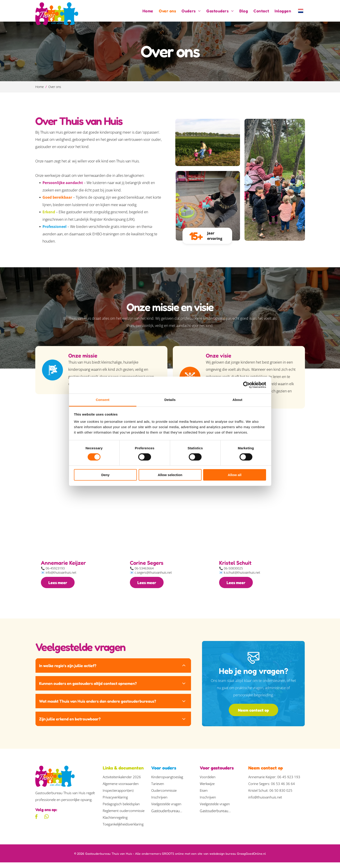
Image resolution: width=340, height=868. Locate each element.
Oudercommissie (164, 796)
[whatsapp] (47, 823)
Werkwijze (207, 789)
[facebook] (36, 823)
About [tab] (238, 402)
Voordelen (208, 783)
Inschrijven (159, 803)
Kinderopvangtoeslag (167, 783)
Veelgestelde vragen (166, 810)
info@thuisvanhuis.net (265, 803)
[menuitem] (145, 11)
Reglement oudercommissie (124, 816)
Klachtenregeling (115, 823)
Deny (106, 478)
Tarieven (158, 789)
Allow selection (170, 478)
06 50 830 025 (281, 796)
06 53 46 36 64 (283, 789)
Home (40, 87)
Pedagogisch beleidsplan (121, 810)
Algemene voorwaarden (121, 789)
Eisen (204, 796)
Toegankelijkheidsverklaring (123, 830)
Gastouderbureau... (167, 816)
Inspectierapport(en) (118, 796)
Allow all (235, 478)
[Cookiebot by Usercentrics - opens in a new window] (246, 388)
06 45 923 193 (289, 783)
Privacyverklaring (115, 803)
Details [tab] (170, 402)
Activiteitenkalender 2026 (122, 783)
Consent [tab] (103, 402)
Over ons (55, 87)
